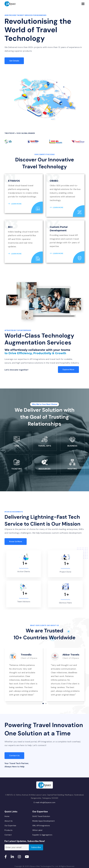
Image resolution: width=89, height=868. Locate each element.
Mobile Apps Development (44, 821)
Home (7, 816)
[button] (43, 704)
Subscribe (36, 847)
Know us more (16, 541)
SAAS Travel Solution (41, 816)
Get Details (14, 61)
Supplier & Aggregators (42, 835)
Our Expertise (10, 826)
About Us (9, 821)
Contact (8, 835)
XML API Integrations (41, 826)
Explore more (68, 369)
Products (8, 830)
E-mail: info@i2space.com (44, 802)
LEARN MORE (15, 204)
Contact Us (14, 756)
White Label (37, 830)
